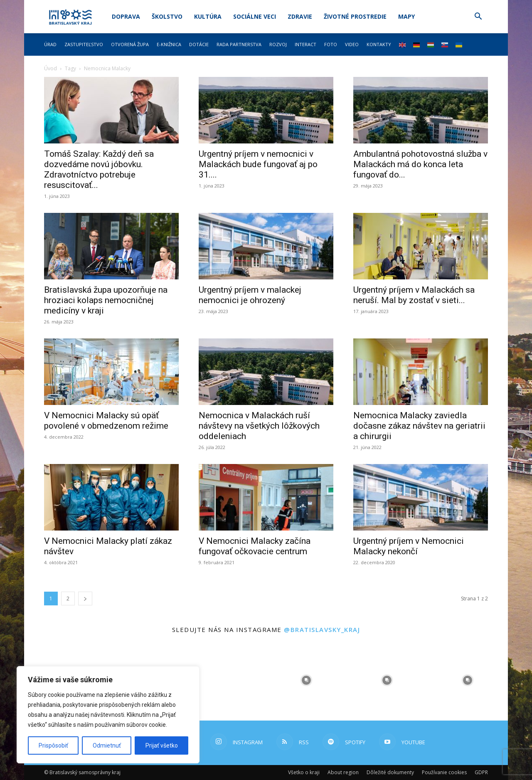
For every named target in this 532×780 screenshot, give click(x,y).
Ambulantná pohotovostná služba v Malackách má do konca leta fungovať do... (420, 164)
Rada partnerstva (239, 44)
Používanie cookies (444, 772)
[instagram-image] (226, 680)
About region (343, 772)
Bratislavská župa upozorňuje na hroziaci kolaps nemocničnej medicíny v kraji (106, 300)
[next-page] (85, 599)
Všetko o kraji (304, 772)
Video (352, 44)
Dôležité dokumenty (390, 772)
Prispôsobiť (53, 745)
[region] (108, 715)
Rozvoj (278, 44)
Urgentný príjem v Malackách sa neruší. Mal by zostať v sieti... (414, 295)
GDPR (481, 772)
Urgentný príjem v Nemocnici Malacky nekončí (409, 546)
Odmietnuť (107, 745)
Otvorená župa (130, 44)
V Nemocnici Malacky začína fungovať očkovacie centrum (255, 546)
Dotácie (199, 44)
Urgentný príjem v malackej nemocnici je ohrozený (250, 295)
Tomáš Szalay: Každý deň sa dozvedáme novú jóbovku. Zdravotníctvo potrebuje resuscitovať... (99, 169)
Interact (305, 44)
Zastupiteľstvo (84, 44)
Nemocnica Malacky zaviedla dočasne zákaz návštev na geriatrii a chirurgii (419, 426)
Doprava (126, 16)
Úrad (50, 44)
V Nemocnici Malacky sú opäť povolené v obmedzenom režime (106, 421)
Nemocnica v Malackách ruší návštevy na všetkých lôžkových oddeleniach (259, 426)
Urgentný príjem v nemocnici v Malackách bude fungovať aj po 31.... (258, 164)
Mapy (406, 16)
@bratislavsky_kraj (322, 629)
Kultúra (208, 16)
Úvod (50, 68)
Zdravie (300, 16)
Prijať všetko (162, 745)
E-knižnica (169, 44)
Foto (331, 44)
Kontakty (379, 44)
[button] (478, 17)
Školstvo (167, 16)
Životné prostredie (355, 16)
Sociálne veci (255, 16)
